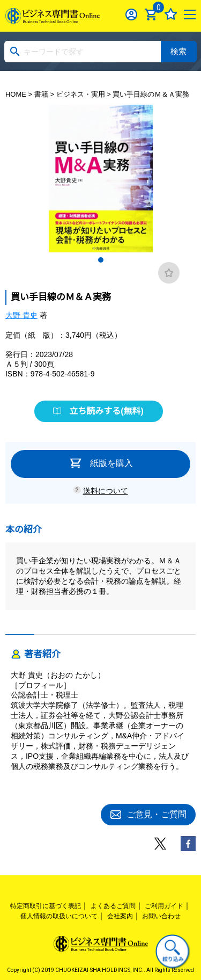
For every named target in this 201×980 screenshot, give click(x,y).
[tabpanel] (101, 179)
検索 (178, 51)
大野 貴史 (21, 315)
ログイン (132, 14)
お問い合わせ (161, 916)
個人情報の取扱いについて (59, 916)
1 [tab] (101, 260)
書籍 (41, 94)
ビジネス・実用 (81, 94)
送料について (106, 491)
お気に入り (171, 14)
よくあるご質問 (113, 906)
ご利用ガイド (164, 906)
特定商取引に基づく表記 (46, 906)
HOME (16, 94)
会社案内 (120, 916)
